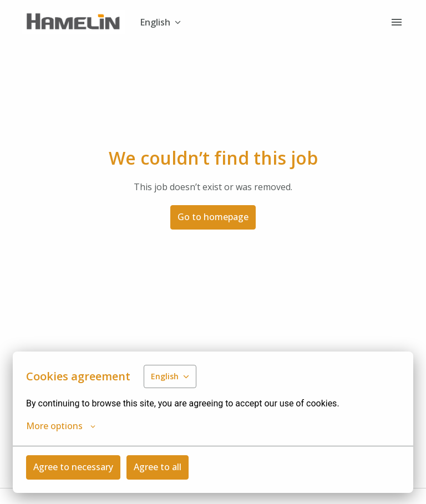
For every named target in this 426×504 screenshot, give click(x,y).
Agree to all (158, 467)
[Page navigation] (397, 22)
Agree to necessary (73, 467)
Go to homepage (213, 217)
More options (61, 426)
